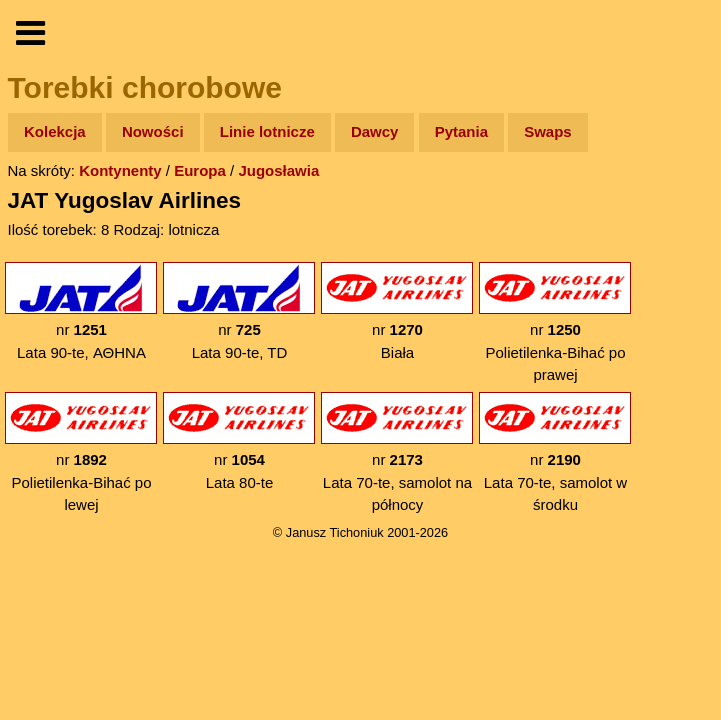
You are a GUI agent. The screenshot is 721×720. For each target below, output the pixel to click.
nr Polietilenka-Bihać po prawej (555, 322)
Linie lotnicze (267, 131)
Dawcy (375, 131)
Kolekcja (55, 131)
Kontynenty (120, 170)
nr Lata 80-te (239, 441)
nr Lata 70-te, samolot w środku (555, 452)
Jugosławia (278, 170)
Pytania (461, 131)
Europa (200, 170)
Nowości (153, 131)
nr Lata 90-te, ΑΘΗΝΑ (81, 311)
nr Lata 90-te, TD (239, 311)
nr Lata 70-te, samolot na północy (397, 452)
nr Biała (397, 311)
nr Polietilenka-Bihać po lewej (81, 452)
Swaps (548, 131)
